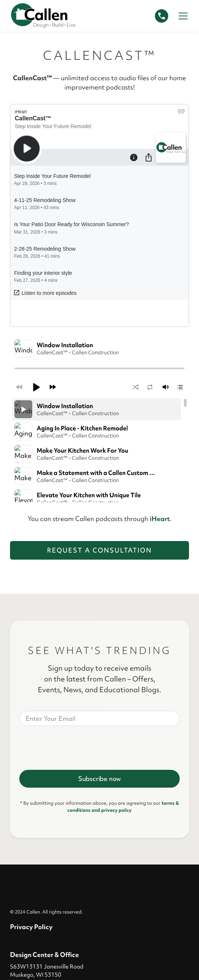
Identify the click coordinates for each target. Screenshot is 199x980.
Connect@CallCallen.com (49, 832)
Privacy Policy (31, 760)
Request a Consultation (99, 383)
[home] (43, 16)
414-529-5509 (31, 821)
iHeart (160, 351)
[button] (182, 16)
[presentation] (76, 579)
